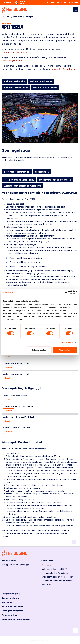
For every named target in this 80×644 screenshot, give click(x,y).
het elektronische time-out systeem (55, 180)
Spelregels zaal (42, 172)
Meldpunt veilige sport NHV (54, 569)
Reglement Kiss (9, 615)
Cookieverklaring (10, 598)
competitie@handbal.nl (64, 69)
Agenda (51, 2)
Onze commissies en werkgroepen (57, 577)
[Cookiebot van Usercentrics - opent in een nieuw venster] (67, 292)
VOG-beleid (8, 602)
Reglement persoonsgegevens (17, 619)
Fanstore (73, 2)
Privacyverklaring (11, 594)
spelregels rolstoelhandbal (45, 87)
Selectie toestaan (39, 350)
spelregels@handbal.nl (13, 61)
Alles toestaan (65, 350)
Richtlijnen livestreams (13, 607)
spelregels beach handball (16, 87)
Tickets (62, 2)
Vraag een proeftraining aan (16, 565)
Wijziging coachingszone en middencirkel (23, 186)
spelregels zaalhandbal (15, 81)
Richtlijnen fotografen (13, 611)
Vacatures (46, 585)
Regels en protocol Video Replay (19, 180)
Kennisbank (18, 17)
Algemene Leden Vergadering (55, 573)
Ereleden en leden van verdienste (57, 581)
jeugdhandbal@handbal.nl (15, 52)
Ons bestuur (47, 565)
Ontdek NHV (47, 561)
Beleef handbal (9, 561)
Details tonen (67, 342)
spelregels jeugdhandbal (41, 81)
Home (8, 17)
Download (9, 357)
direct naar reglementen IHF (17, 172)
